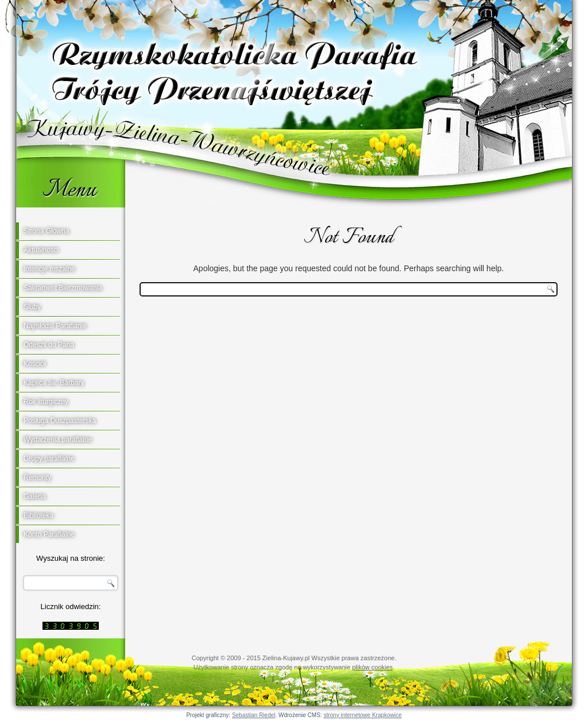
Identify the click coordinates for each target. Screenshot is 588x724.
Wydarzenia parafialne (58, 440)
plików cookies (372, 667)
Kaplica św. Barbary (54, 383)
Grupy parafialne (49, 459)
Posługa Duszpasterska (60, 421)
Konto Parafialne (49, 534)
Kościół (35, 364)
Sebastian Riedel (254, 715)
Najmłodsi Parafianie (55, 326)
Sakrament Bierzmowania (63, 288)
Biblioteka (38, 515)
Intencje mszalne (49, 269)
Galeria (35, 496)
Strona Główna (46, 231)
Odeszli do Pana (49, 345)
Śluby (32, 307)
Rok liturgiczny (46, 402)
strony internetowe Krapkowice (362, 715)
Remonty (37, 477)
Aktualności (41, 250)
